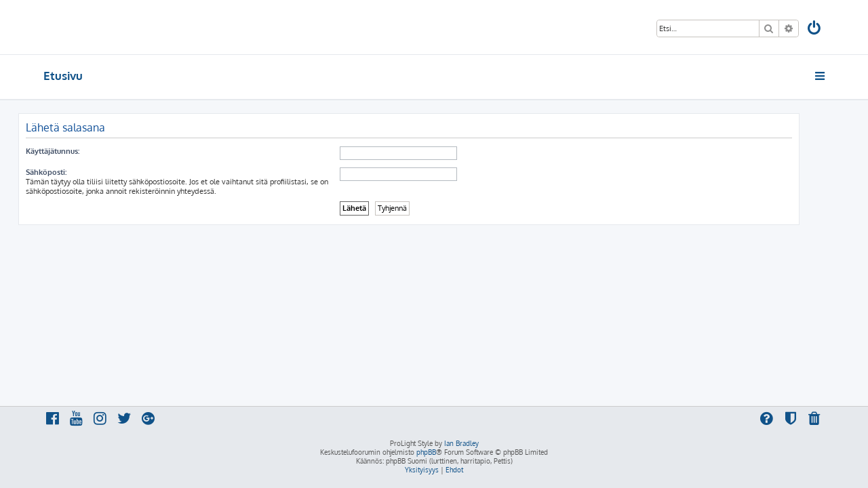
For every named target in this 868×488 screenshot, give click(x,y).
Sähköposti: (71, 172)
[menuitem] (815, 29)
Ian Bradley (461, 443)
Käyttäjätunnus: (78, 151)
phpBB (426, 452)
